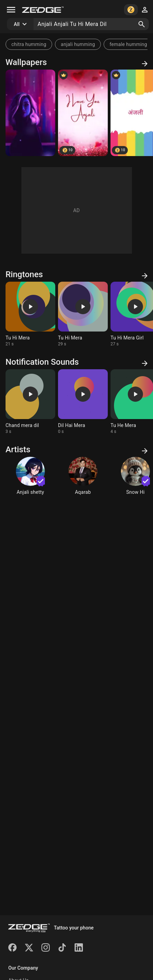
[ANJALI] (83, 113)
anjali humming (78, 44)
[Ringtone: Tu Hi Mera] (30, 314)
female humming (128, 44)
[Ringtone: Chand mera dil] (30, 402)
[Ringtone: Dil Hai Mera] (83, 402)
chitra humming (29, 44)
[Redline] (30, 113)
